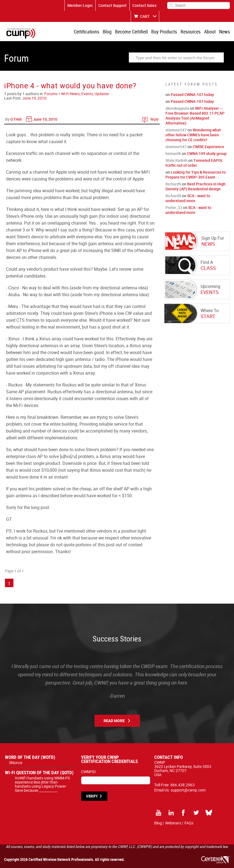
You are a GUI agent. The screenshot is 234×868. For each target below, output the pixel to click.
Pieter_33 (174, 207)
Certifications (86, 32)
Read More (114, 721)
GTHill (16, 119)
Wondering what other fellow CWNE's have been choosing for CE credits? (193, 135)
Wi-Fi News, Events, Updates (85, 94)
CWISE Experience (208, 147)
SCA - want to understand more (188, 198)
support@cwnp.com (188, 790)
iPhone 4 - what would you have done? (70, 85)
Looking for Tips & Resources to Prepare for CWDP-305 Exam (196, 175)
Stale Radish (176, 160)
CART (145, 16)
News (225, 32)
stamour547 (176, 130)
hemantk (173, 153)
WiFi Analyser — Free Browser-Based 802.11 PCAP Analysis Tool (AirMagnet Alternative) (195, 116)
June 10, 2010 (34, 98)
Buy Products (164, 32)
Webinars (173, 823)
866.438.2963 (182, 785)
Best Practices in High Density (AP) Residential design (196, 186)
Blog (107, 32)
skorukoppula (177, 108)
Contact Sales (144, 5)
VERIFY (92, 796)
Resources (191, 32)
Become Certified (131, 32)
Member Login (80, 5)
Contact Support (112, 5)
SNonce (16, 763)
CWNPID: (89, 772)
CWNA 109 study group (207, 153)
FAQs (189, 823)
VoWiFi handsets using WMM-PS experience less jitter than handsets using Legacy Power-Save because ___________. (42, 784)
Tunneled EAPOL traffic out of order (194, 163)
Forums (51, 94)
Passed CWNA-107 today (192, 94)
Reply (155, 119)
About (210, 32)
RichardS (173, 184)
